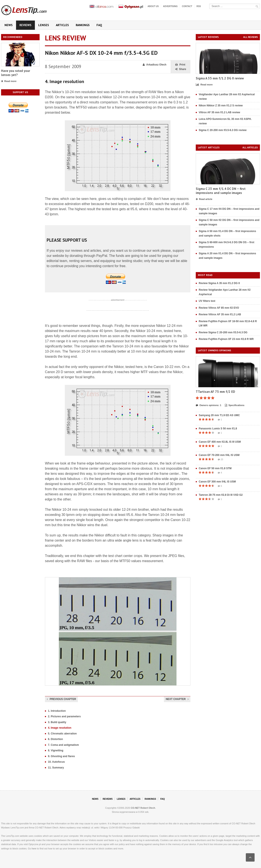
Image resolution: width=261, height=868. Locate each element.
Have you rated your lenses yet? (16, 73)
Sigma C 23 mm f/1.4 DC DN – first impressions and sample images (221, 191)
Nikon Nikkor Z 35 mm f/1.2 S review (221, 106)
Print (180, 65)
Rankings (83, 25)
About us (153, 6)
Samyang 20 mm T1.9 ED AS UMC (219, 415)
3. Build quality (57, 722)
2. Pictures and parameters (64, 716)
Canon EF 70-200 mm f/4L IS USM (219, 455)
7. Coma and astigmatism (63, 745)
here (34, 849)
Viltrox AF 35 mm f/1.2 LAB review (219, 112)
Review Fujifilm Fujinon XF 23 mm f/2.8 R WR (226, 339)
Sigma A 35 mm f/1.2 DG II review (220, 78)
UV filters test (207, 301)
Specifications (235, 405)
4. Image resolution (60, 728)
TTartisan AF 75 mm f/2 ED (215, 392)
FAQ (99, 25)
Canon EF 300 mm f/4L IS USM (217, 482)
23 (220, 460)
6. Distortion (55, 739)
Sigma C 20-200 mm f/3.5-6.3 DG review (223, 130)
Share (181, 69)
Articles (62, 25)
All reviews (251, 37)
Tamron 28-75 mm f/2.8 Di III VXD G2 (221, 495)
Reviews (25, 25)
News (9, 25)
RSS (199, 6)
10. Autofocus (56, 762)
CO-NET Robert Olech (143, 808)
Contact (187, 6)
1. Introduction (57, 711)
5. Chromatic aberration (62, 734)
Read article (204, 199)
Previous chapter (61, 699)
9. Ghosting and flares (61, 756)
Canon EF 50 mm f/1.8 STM (215, 468)
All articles (250, 148)
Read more (9, 81)
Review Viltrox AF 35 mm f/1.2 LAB (220, 314)
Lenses (44, 25)
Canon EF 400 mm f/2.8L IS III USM (220, 442)
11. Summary (56, 768)
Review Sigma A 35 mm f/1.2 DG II (219, 283)
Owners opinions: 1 (208, 405)
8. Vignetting (56, 750)
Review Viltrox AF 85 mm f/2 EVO (219, 308)
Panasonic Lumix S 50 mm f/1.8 (218, 429)
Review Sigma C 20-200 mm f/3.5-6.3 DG (223, 332)
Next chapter (177, 699)
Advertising (170, 6)
